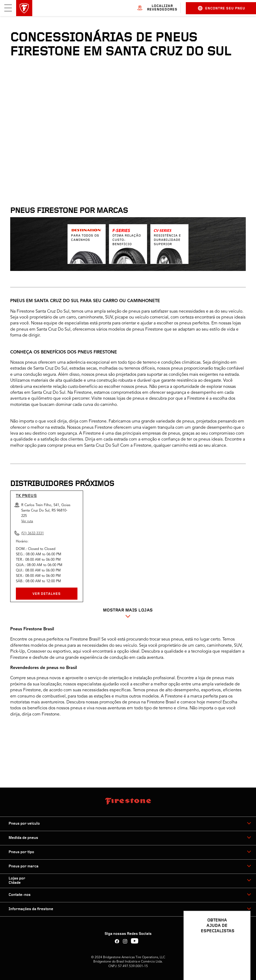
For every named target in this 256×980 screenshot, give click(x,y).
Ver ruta (27, 521)
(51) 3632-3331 (33, 533)
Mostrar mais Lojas (128, 610)
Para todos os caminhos (85, 238)
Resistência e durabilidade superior (167, 240)
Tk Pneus (26, 496)
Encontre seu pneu (222, 8)
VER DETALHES (47, 594)
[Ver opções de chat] (240, 960)
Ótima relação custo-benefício (127, 240)
